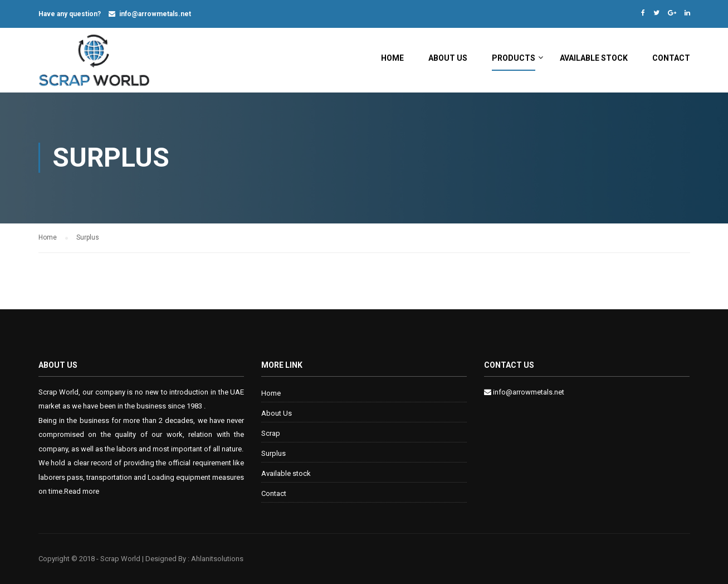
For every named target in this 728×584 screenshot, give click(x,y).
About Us (448, 58)
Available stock (594, 58)
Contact (671, 58)
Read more (82, 491)
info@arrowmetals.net (155, 14)
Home (392, 58)
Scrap (271, 433)
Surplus (273, 453)
